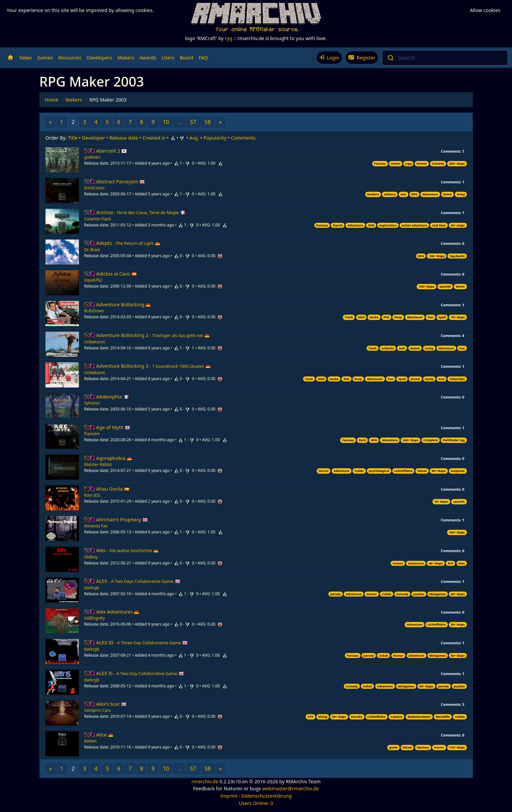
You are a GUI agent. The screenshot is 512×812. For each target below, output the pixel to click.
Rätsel (422, 471)
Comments (243, 138)
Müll (361, 317)
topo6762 (93, 280)
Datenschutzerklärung (267, 796)
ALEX (138, 581)
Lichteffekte (403, 471)
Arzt (442, 379)
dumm (415, 348)
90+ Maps (439, 471)
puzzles (419, 594)
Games (45, 58)
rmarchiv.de (205, 781)
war (403, 194)
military (390, 194)
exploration (388, 225)
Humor (422, 164)
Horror (324, 471)
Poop (398, 317)
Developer (93, 138)
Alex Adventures (118, 612)
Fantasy (380, 164)
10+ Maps (458, 317)
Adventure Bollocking (124, 304)
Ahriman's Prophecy (122, 520)
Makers (126, 58)
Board (186, 58)
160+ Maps (457, 532)
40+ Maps (436, 563)
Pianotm (92, 434)
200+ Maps (457, 164)
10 (166, 122)
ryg (228, 38)
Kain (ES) (92, 495)
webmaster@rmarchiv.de (290, 788)
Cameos (396, 717)
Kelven (91, 741)
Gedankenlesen (419, 717)
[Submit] (390, 58)
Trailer (359, 471)
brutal (415, 379)
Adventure (430, 194)
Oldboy (91, 557)
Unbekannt (95, 342)
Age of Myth (113, 427)
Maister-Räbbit (98, 464)
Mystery (423, 747)
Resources (70, 58)
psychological (379, 471)
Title (73, 138)
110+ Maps (457, 747)
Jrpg (408, 164)
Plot (387, 317)
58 (208, 122)
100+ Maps (437, 256)
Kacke (374, 317)
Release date (124, 138)
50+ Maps (426, 686)
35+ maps (457, 225)
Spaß (442, 317)
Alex (128, 550)
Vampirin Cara (98, 710)
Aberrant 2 (112, 151)
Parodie (357, 717)
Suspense (458, 471)
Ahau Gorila (113, 489)
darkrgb (92, 588)
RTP (451, 563)
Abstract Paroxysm (121, 182)
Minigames (438, 594)
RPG (414, 194)
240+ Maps (411, 440)
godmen (92, 157)
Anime (396, 164)
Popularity (215, 138)
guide (393, 747)
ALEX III (142, 642)
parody (336, 594)
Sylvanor (92, 403)
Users (168, 58)
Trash (349, 317)
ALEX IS (140, 673)
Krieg (461, 194)
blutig (323, 717)
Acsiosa (141, 212)
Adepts (128, 243)
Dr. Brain (92, 250)
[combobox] (445, 58)
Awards (148, 58)
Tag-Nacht (457, 256)
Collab (387, 594)
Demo (447, 194)
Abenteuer (415, 317)
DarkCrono (94, 188)
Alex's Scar (111, 704)
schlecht (388, 348)
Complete (431, 440)
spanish (445, 286)
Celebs (460, 717)
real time (439, 225)
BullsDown (94, 311)
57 (193, 122)
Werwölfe (443, 717)
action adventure (415, 225)
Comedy (438, 164)
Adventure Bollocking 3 (154, 366)
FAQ (203, 58)
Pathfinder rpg (454, 440)
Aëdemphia (113, 397)
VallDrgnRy (95, 618)
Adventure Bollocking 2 (153, 335)
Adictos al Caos (117, 274)
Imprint (229, 796)
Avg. (194, 138)
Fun (431, 317)
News (26, 58)
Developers (99, 58)
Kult (402, 348)
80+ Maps (458, 656)
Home (52, 100)
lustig (429, 348)
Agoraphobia (114, 458)
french (338, 225)
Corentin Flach (98, 219)
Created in (154, 138)
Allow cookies (485, 10)
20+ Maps (458, 624)
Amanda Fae (96, 526)
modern (373, 194)
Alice (105, 735)
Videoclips (457, 379)
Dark (363, 440)
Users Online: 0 (256, 803)
